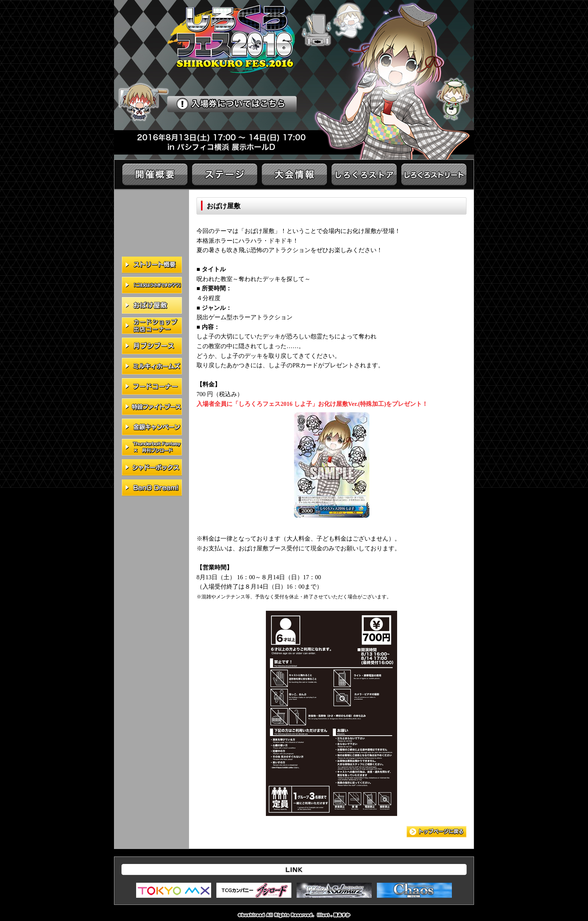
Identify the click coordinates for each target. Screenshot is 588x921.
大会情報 (294, 174)
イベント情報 (434, 174)
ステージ (225, 174)
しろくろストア (364, 174)
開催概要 (155, 174)
